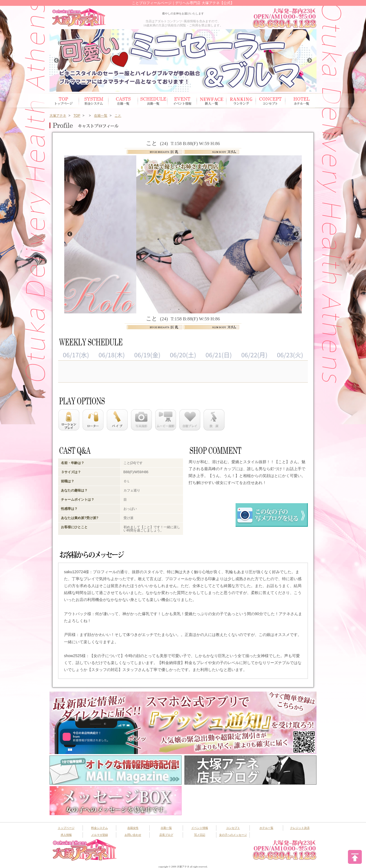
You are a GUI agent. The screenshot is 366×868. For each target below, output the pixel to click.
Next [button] (310, 61)
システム (94, 101)
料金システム (100, 828)
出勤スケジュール (153, 101)
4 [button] (196, 309)
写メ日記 (200, 835)
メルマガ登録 (100, 835)
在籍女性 (123, 101)
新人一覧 (212, 101)
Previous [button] (56, 61)
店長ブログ (166, 835)
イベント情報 (182, 101)
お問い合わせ (133, 835)
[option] (183, 60)
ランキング (241, 101)
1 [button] (170, 309)
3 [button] (187, 309)
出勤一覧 (166, 828)
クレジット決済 (300, 828)
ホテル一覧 (300, 101)
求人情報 (66, 835)
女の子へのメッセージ (233, 835)
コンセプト (271, 101)
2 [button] (179, 309)
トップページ (64, 101)
